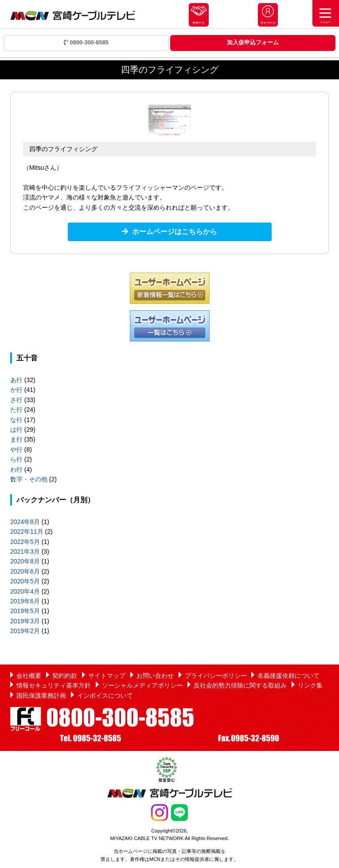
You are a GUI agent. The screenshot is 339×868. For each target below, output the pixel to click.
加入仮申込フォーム (253, 42)
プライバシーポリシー (216, 676)
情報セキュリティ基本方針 (54, 685)
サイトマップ (107, 676)
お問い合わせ (155, 676)
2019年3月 (25, 621)
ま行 (16, 439)
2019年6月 (25, 601)
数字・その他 (29, 479)
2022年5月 (25, 542)
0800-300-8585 (86, 42)
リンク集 (310, 685)
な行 (16, 420)
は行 (16, 430)
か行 (16, 390)
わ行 (16, 469)
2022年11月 (27, 532)
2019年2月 (25, 631)
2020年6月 (25, 571)
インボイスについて (105, 696)
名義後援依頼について (288, 676)
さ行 (16, 400)
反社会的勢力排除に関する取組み (240, 685)
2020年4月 (25, 591)
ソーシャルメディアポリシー (142, 685)
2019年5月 (25, 611)
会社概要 (29, 676)
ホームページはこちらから (175, 232)
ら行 (16, 459)
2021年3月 (25, 551)
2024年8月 (25, 522)
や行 (16, 450)
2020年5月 (25, 581)
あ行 (16, 380)
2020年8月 (25, 561)
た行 (16, 410)
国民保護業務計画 (41, 696)
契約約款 (65, 676)
